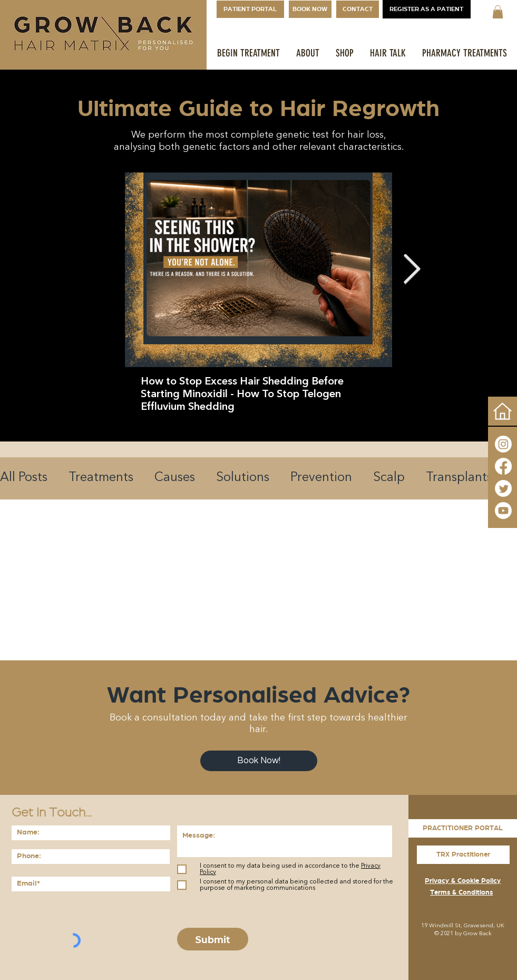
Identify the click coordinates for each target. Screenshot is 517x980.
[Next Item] (412, 270)
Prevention (321, 478)
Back (485, 934)
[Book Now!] (259, 761)
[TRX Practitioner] (463, 855)
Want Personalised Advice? (258, 695)
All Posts (24, 478)
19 (424, 926)
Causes (175, 478)
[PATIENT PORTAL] (250, 9)
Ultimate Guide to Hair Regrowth (258, 108)
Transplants (459, 478)
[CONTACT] (358, 9)
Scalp (389, 478)
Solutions (243, 478)
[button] (498, 12)
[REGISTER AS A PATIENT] (427, 9)
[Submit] (213, 939)
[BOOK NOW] (310, 9)
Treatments (101, 478)
